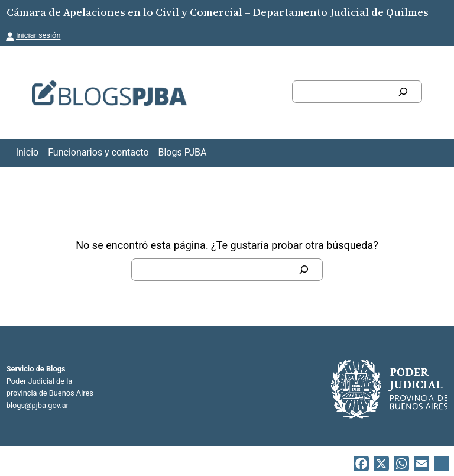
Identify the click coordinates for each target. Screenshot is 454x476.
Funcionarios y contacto (98, 152)
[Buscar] (403, 92)
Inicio (27, 152)
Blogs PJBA (183, 152)
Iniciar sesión (38, 35)
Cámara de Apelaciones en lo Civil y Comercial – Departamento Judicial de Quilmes (218, 12)
